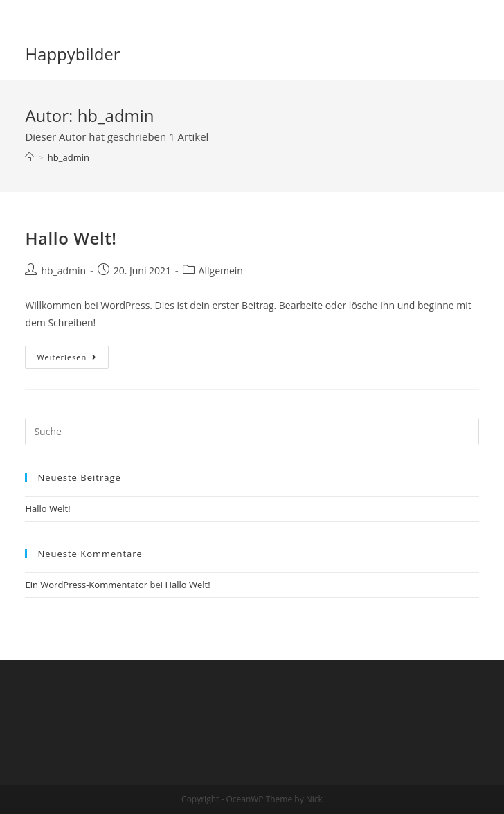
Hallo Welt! (71, 238)
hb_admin (63, 271)
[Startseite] (29, 157)
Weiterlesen (73, 360)
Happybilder (72, 54)
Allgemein (221, 271)
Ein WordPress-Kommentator (86, 585)
